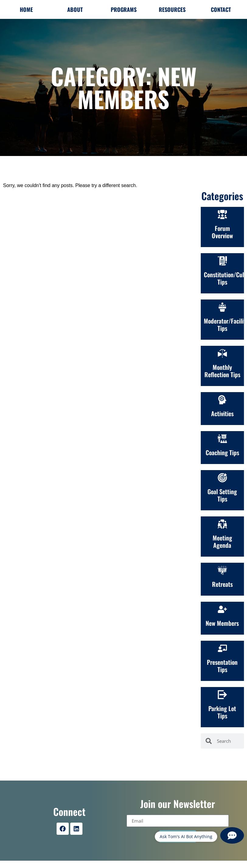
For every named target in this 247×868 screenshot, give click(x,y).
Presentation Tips (222, 666)
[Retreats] (222, 570)
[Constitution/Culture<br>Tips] (222, 261)
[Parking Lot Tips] (222, 695)
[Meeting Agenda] (222, 524)
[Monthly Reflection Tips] (222, 353)
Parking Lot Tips (222, 712)
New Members (222, 623)
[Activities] (222, 400)
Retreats (222, 584)
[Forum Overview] (222, 214)
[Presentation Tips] (222, 648)
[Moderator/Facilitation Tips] (222, 307)
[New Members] (222, 609)
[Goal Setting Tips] (222, 478)
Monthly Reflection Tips (222, 371)
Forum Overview (222, 232)
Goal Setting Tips (222, 495)
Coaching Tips (222, 452)
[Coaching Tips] (222, 439)
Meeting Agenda (222, 541)
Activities (222, 413)
